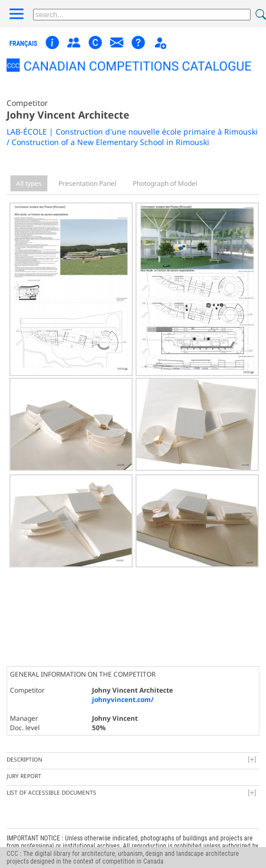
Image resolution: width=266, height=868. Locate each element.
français (23, 44)
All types (29, 183)
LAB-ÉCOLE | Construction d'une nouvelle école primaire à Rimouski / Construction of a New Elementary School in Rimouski (132, 137)
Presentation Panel (87, 183)
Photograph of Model (165, 183)
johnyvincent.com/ (123, 690)
